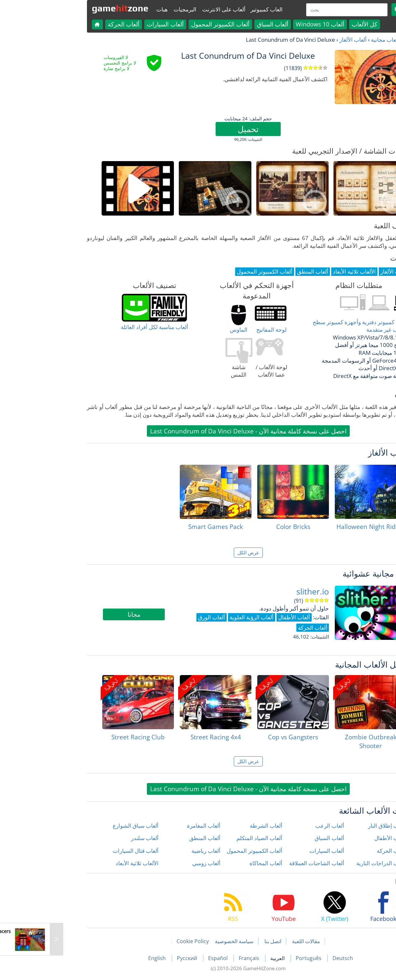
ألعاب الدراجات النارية (331, 863)
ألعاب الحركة (73, 24)
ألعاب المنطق (155, 838)
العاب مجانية (335, 40)
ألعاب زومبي (156, 863)
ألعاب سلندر (95, 838)
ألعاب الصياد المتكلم (209, 838)
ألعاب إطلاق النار (337, 826)
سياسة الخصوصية (184, 941)
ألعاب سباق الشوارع (85, 826)
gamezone (70, 8)
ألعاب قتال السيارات (85, 851)
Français (199, 958)
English (107, 958)
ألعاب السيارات (115, 24)
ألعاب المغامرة (154, 826)
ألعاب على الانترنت (174, 9)
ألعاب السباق (222, 24)
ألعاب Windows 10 (270, 24)
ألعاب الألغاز (303, 40)
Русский (137, 958)
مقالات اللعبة (256, 941)
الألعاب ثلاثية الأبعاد (87, 863)
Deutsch (293, 958)
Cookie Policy (142, 941)
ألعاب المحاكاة (216, 863)
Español (168, 958)
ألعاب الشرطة (216, 826)
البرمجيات (135, 9)
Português (259, 958)
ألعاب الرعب (280, 826)
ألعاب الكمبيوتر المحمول (170, 24)
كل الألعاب (314, 24)
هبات (112, 9)
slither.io (262, 591)
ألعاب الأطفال (340, 838)
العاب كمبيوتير (216, 9)
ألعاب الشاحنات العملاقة (267, 863)
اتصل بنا (223, 941)
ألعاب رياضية (156, 851)
